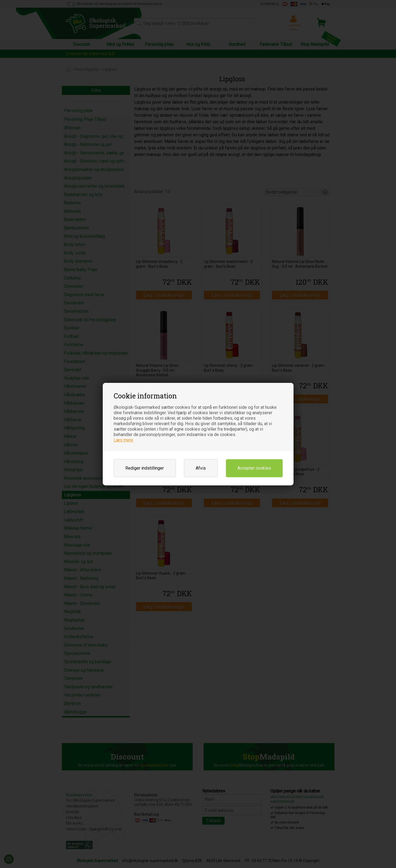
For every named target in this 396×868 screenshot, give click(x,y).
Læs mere (123, 440)
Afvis (201, 468)
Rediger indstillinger (145, 468)
